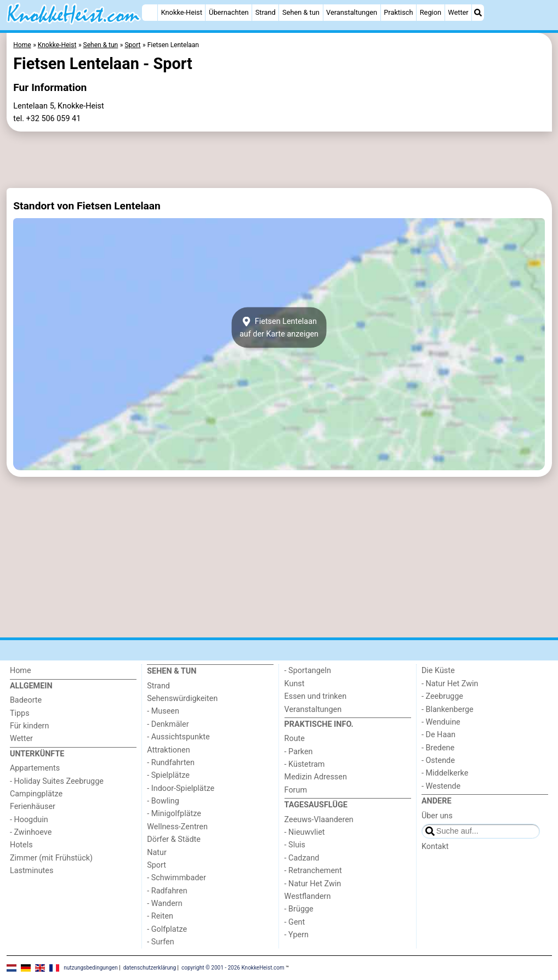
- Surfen (160, 942)
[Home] (150, 13)
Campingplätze (36, 794)
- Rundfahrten (171, 763)
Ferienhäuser (33, 807)
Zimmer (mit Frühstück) (51, 858)
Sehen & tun (301, 12)
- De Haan (439, 735)
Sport (156, 865)
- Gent (295, 922)
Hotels (21, 845)
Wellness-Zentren (177, 827)
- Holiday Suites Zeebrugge (57, 781)
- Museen (163, 711)
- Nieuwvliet (305, 832)
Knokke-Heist (182, 12)
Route (295, 739)
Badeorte (26, 700)
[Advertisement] (279, 160)
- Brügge (299, 909)
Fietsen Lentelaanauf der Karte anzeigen (279, 328)
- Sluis (295, 845)
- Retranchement (313, 871)
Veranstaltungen (352, 12)
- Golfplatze (167, 929)
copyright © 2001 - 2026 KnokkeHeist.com (233, 968)
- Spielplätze (168, 775)
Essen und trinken (316, 696)
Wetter (458, 12)
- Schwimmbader (176, 878)
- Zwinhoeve (31, 832)
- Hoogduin (29, 820)
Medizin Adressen (316, 777)
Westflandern (308, 896)
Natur (157, 853)
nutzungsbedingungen (91, 968)
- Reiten (160, 916)
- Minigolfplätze (174, 814)
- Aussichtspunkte (178, 737)
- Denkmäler (168, 724)
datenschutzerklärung (150, 968)
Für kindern (30, 726)
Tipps (20, 713)
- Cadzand (302, 858)
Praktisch (398, 12)
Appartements (35, 768)
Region (431, 12)
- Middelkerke (445, 773)
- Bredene (438, 748)
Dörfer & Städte (174, 839)
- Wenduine (441, 722)
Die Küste (438, 671)
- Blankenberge (448, 710)
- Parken (299, 752)
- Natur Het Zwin (313, 884)
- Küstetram (305, 764)
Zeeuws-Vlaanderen (319, 820)
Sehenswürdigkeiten (182, 699)
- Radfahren (167, 891)
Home (21, 671)
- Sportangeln (308, 671)
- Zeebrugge (442, 696)
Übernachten (229, 12)
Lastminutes (32, 871)
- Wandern (164, 904)
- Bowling (163, 801)
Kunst (295, 684)
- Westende (441, 786)
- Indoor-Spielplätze (181, 788)
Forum (296, 790)
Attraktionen (168, 750)
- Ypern (297, 935)
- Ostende (438, 760)
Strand (266, 12)
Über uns (437, 816)
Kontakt (435, 847)
